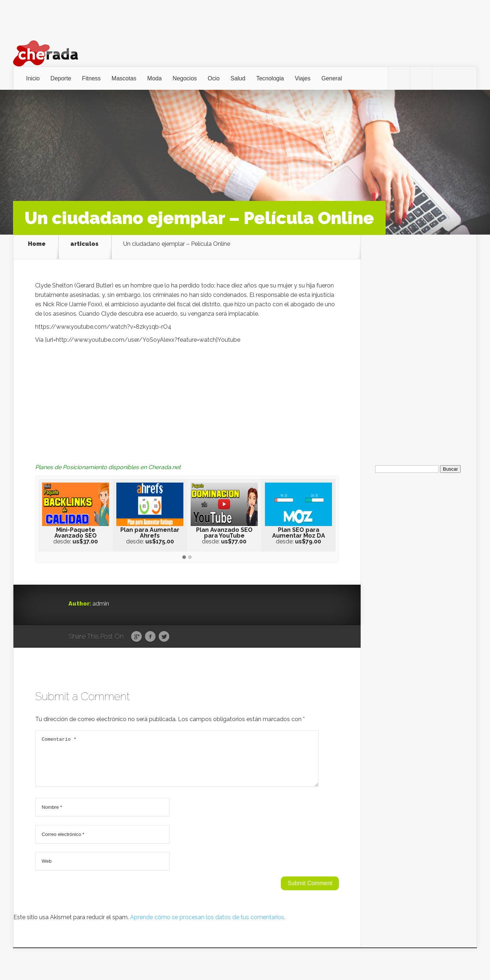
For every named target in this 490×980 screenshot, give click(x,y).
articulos (84, 244)
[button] (184, 552)
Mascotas (124, 78)
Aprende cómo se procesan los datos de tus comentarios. (208, 920)
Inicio (33, 78)
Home (37, 244)
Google (136, 631)
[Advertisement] (187, 393)
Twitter (164, 631)
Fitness (91, 78)
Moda (154, 78)
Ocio (214, 78)
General (332, 78)
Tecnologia (270, 78)
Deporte (61, 78)
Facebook (150, 631)
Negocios (185, 78)
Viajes (302, 78)
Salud (238, 78)
